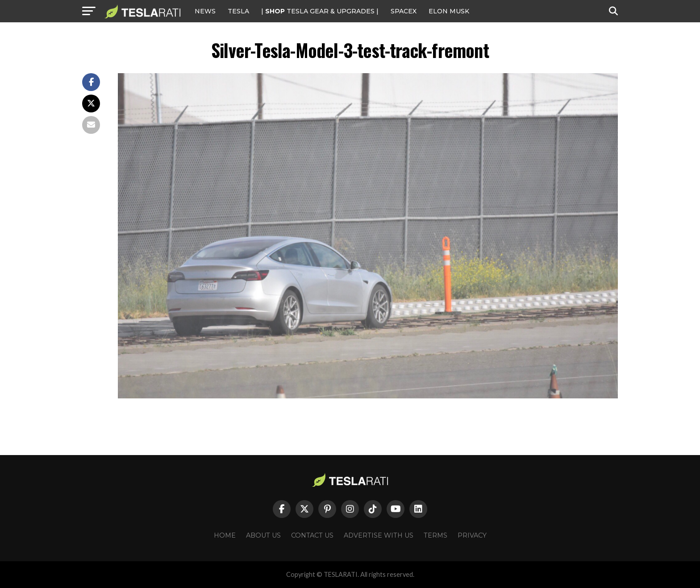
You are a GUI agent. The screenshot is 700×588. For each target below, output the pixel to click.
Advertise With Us (379, 535)
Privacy (472, 535)
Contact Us (312, 535)
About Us (263, 535)
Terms (435, 535)
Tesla (238, 11)
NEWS (205, 11)
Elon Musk (449, 11)
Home (225, 535)
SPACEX (404, 11)
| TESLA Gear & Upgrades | (320, 11)
